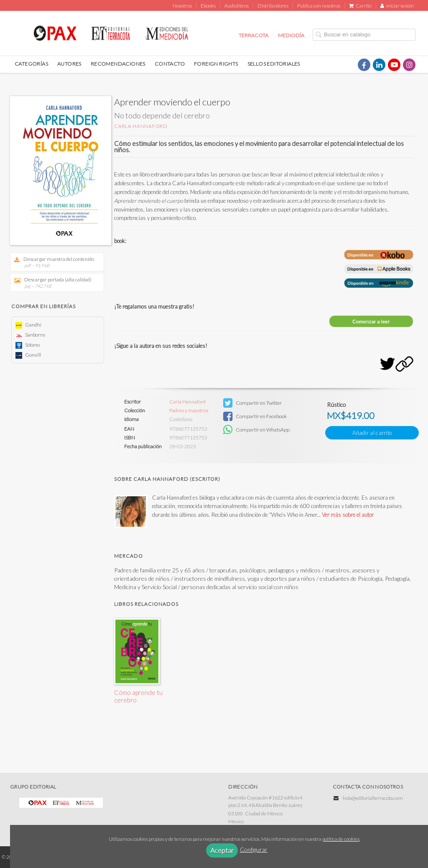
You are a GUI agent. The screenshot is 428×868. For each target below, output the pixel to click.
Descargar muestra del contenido (54, 262)
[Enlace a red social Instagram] (409, 65)
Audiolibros (237, 6)
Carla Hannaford (141, 126)
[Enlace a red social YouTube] (394, 65)
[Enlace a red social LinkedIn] (379, 65)
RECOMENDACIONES (118, 64)
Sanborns (30, 335)
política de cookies (341, 839)
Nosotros (182, 6)
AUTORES (69, 64)
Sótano (28, 345)
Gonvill (28, 355)
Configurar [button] (254, 849)
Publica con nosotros (319, 6)
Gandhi (28, 325)
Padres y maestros (189, 411)
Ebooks (208, 6)
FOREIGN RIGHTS (216, 64)
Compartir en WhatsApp (256, 430)
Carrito (360, 6)
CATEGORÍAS (31, 64)
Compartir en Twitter (252, 403)
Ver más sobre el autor (348, 515)
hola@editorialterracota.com (373, 798)
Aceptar (222, 850)
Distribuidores (273, 6)
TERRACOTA (253, 35)
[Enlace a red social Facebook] (364, 65)
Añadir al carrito (372, 433)
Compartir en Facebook (255, 416)
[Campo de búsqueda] (364, 34)
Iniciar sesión (397, 6)
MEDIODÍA (291, 35)
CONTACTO (170, 64)
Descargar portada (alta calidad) (54, 282)
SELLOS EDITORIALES (274, 64)
